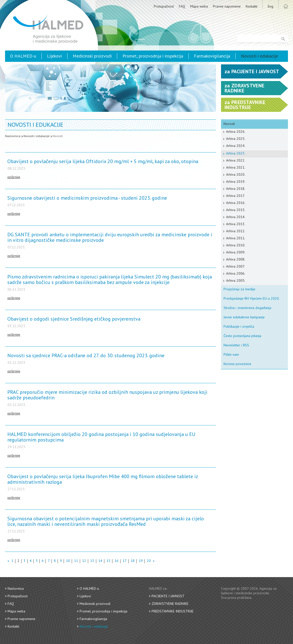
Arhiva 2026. (236, 132)
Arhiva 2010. (236, 245)
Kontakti (252, 6)
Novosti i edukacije (259, 56)
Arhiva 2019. (236, 182)
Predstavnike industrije (173, 611)
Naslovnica (13, 136)
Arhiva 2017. (235, 196)
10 (68, 561)
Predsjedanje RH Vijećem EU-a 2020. (252, 298)
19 (141, 561)
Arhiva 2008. (236, 259)
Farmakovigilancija (212, 56)
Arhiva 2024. (236, 146)
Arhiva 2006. (236, 273)
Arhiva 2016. (236, 203)
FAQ (182, 6)
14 (100, 561)
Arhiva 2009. (236, 252)
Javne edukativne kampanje (244, 317)
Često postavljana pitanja (242, 336)
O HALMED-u (23, 56)
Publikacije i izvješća (239, 326)
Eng (271, 6)
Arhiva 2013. (236, 224)
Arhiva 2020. (236, 174)
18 (133, 561)
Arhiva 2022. (236, 160)
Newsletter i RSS (236, 345)
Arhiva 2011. (236, 238)
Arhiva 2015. (236, 210)
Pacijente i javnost (168, 596)
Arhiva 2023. (236, 153)
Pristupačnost (164, 6)
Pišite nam (231, 354)
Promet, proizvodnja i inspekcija (153, 56)
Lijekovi (54, 56)
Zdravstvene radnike (170, 604)
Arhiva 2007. (235, 266)
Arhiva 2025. (236, 139)
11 (76, 561)
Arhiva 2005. (236, 280)
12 (84, 561)
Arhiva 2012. (236, 231)
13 (92, 561)
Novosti (58, 136)
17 (125, 561)
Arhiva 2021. (236, 167)
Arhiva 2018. (236, 189)
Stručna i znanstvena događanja (247, 308)
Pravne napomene (227, 6)
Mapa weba (199, 6)
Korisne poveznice (237, 364)
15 (108, 561)
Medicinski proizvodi (92, 56)
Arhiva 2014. (236, 217)
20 (149, 561)
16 (116, 561)
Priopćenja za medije (239, 289)
